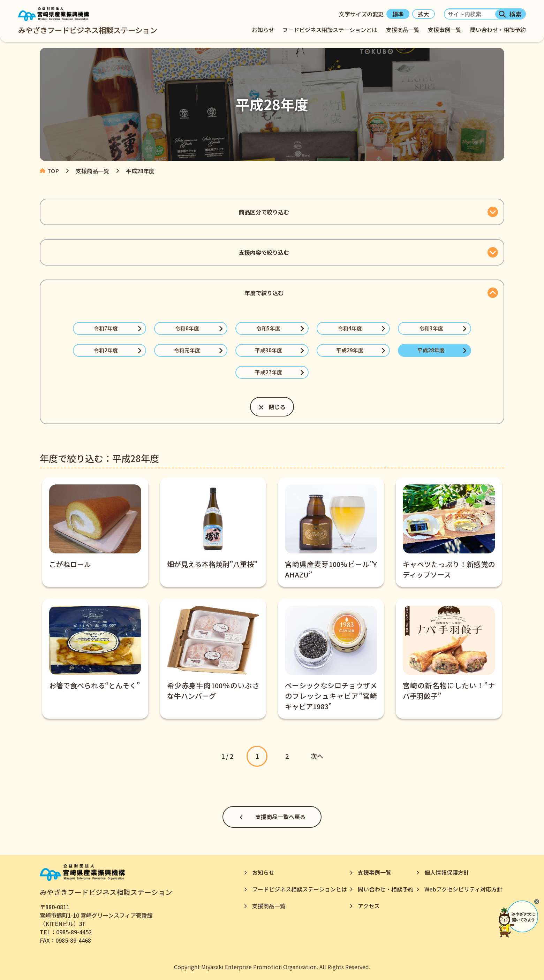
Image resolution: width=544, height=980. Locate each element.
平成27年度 (269, 372)
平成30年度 (269, 350)
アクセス (369, 906)
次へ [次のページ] (317, 756)
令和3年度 (431, 328)
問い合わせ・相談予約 (498, 30)
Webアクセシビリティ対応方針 (463, 889)
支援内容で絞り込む (264, 252)
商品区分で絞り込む (264, 212)
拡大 (423, 14)
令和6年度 (187, 328)
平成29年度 (350, 350)
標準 (398, 14)
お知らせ (264, 30)
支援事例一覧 (445, 30)
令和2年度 (106, 350)
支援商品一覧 (403, 30)
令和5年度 (269, 328)
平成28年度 (431, 350)
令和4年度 (350, 328)
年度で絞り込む (264, 293)
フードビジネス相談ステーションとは (331, 30)
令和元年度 (187, 350)
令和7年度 (106, 328)
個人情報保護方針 (447, 872)
